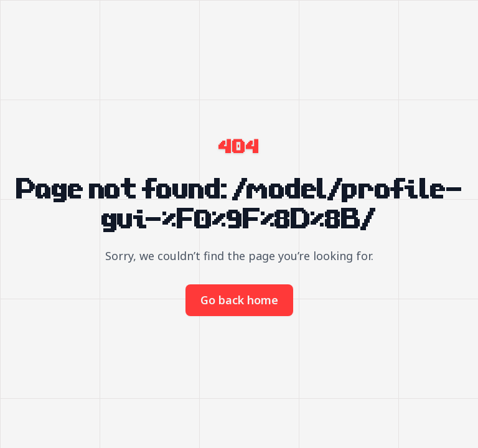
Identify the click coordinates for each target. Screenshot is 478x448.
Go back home (239, 300)
